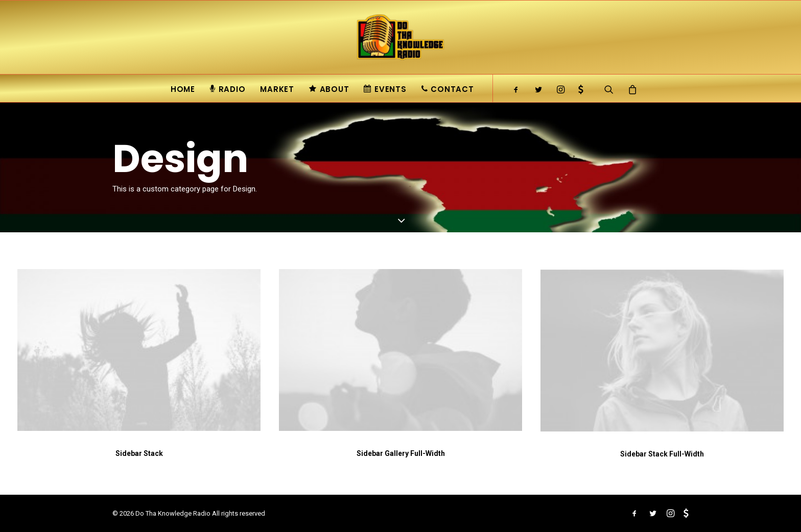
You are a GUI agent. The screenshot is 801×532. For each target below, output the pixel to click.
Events (385, 89)
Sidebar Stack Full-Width (662, 462)
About (329, 89)
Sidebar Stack (139, 453)
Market (277, 89)
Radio (228, 89)
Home (183, 89)
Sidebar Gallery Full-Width (401, 454)
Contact (448, 89)
